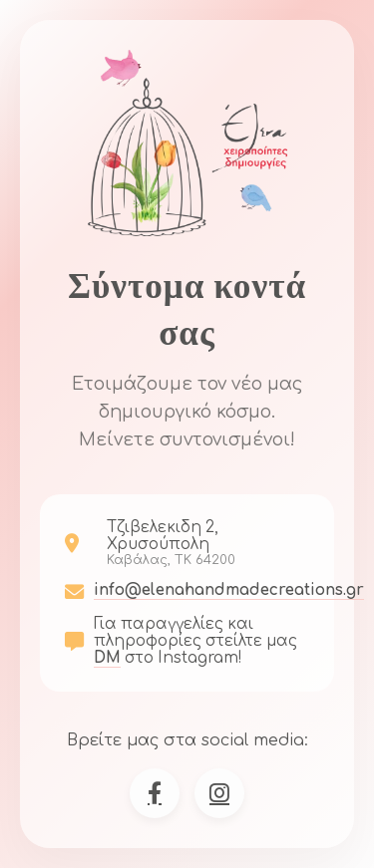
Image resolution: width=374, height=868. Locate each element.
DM (107, 658)
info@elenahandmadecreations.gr (229, 590)
